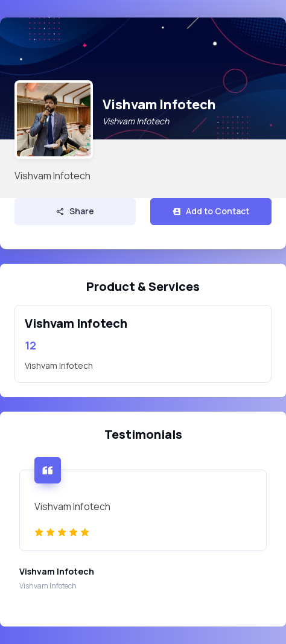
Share (75, 211)
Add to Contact (211, 211)
